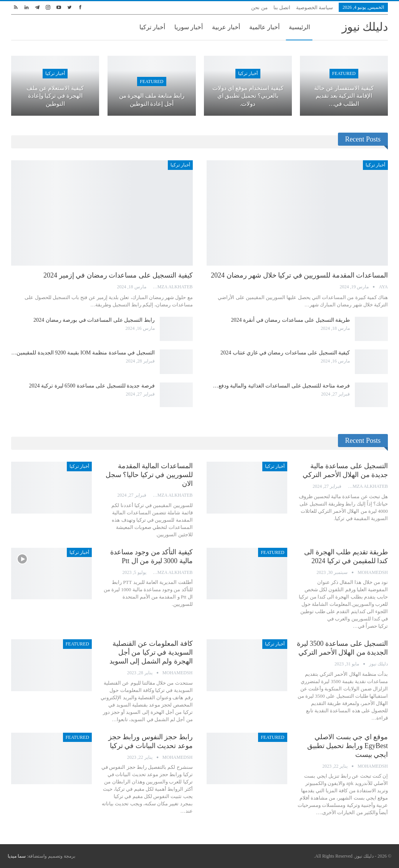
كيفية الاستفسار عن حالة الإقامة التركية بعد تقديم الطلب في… (344, 96)
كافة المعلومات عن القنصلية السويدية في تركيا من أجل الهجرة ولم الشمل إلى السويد (151, 652)
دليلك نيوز (365, 27)
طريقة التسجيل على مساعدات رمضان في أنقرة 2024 (291, 320)
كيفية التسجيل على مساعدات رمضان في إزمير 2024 (118, 275)
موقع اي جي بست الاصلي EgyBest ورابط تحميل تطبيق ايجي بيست (348, 746)
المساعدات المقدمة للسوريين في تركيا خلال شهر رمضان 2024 (299, 275)
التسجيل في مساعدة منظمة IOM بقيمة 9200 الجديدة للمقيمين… (83, 353)
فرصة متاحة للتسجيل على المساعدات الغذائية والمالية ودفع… (282, 386)
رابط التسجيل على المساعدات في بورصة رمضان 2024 (94, 320)
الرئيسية (299, 27)
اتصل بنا (282, 7)
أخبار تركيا (152, 27)
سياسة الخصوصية (315, 7)
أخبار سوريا (189, 27)
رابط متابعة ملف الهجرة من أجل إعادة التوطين (152, 100)
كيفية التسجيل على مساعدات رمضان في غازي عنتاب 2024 (285, 353)
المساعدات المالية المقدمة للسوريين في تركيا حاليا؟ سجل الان (149, 475)
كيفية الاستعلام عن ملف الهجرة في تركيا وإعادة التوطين (55, 96)
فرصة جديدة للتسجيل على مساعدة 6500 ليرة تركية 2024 (92, 386)
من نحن (259, 7)
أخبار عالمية (264, 27)
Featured (344, 73)
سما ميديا (17, 856)
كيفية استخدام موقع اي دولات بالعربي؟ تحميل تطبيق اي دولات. (248, 96)
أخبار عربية (226, 27)
